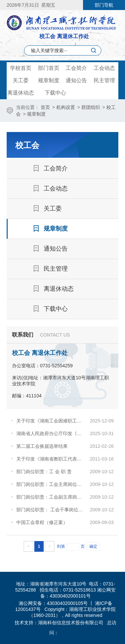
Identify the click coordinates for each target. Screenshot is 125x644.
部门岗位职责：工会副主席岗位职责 (51, 497)
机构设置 (66, 107)
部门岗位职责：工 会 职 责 (44, 472)
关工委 (21, 80)
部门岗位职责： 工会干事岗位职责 (51, 510)
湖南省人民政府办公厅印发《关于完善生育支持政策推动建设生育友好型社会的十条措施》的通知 (51, 433)
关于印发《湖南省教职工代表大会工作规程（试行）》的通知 (51, 459)
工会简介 (76, 68)
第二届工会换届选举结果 (42, 446)
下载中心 (55, 93)
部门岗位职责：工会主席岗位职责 (51, 484)
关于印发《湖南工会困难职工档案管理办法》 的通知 (51, 421)
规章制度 (49, 80)
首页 (45, 107)
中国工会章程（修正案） (42, 522)
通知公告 (76, 80)
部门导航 (104, 5)
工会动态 (104, 68)
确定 (93, 546)
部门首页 (49, 68)
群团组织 (91, 107)
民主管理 (104, 80)
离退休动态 (21, 93)
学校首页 (21, 68)
